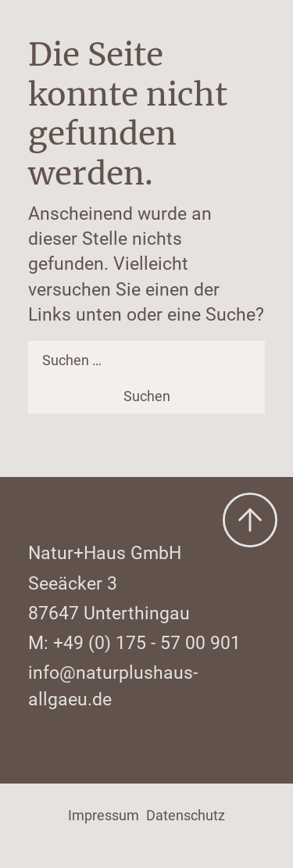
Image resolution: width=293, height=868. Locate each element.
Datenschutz (186, 815)
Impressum (104, 815)
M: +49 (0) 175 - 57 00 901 (134, 643)
